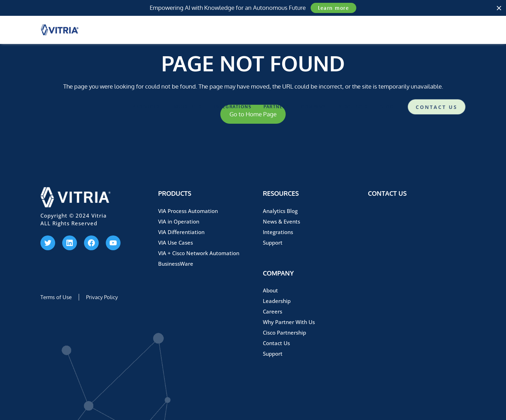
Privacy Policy (102, 297)
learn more (333, 8)
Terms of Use (56, 297)
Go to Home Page (253, 114)
